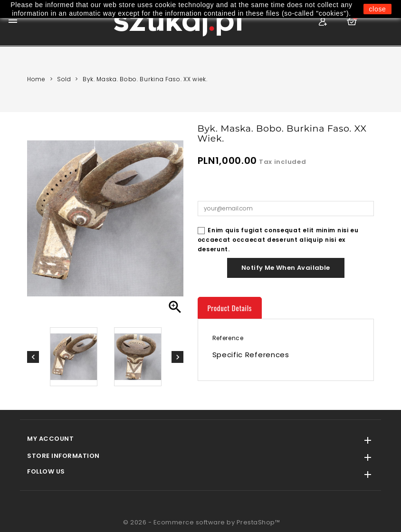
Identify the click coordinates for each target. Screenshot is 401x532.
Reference (228, 338)
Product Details (230, 308)
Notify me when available (286, 268)
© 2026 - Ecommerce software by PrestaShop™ (201, 522)
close (377, 9)
